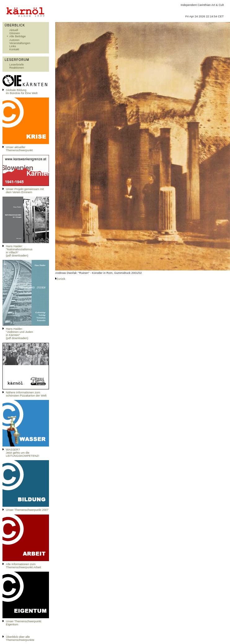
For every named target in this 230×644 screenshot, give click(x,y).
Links (13, 46)
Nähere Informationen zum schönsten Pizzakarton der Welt (26, 394)
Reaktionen (17, 68)
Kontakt (14, 49)
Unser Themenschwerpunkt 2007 (27, 510)
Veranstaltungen (20, 43)
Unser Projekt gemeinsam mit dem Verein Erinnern (25, 191)
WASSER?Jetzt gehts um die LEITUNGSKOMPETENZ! (22, 453)
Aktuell (14, 30)
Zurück (61, 279)
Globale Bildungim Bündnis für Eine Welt (22, 92)
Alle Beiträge (18, 36)
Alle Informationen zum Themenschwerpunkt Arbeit (23, 566)
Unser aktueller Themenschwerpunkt (19, 149)
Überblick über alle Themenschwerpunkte (20, 638)
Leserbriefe (17, 65)
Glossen (15, 33)
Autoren (14, 40)
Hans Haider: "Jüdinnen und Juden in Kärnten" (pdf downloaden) (19, 333)
